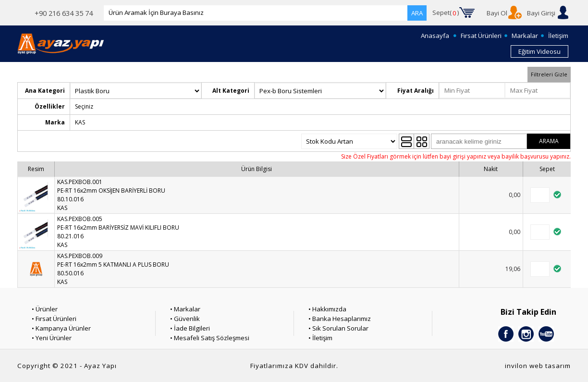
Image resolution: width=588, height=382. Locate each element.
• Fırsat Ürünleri (54, 319)
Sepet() (446, 13)
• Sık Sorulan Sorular (338, 328)
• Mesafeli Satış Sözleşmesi (210, 338)
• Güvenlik (185, 319)
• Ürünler (45, 309)
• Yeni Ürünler (52, 338)
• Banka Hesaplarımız (340, 319)
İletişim (558, 36)
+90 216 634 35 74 (64, 13)
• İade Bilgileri (190, 328)
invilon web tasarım (538, 366)
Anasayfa (435, 36)
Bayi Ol (497, 13)
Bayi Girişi (541, 13)
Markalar (525, 36)
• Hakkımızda (327, 309)
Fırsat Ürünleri (481, 36)
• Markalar (185, 309)
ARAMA (549, 141)
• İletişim (320, 338)
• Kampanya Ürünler (61, 328)
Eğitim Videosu (539, 51)
